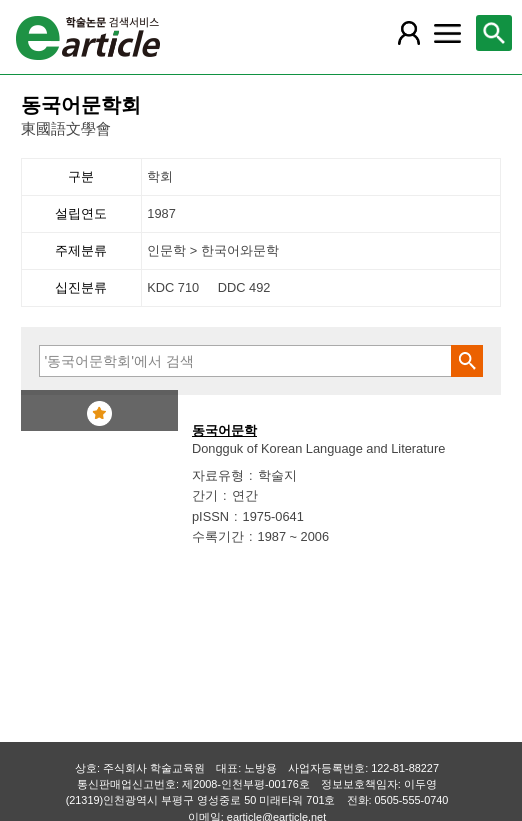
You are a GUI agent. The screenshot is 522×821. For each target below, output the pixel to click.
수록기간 (218, 536)
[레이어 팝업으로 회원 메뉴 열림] (409, 33)
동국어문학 (224, 430)
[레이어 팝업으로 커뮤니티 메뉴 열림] (447, 33)
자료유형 (218, 475)
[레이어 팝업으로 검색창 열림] (494, 33)
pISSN (210, 516)
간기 (205, 495)
